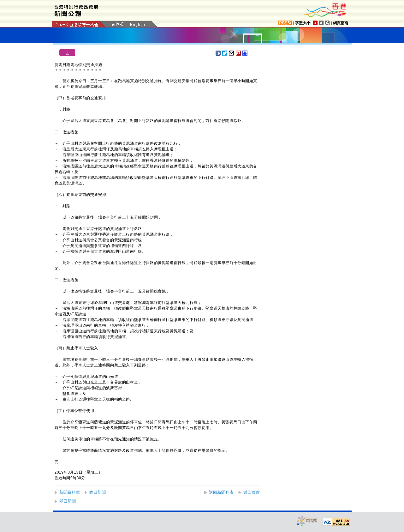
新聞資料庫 (70, 492)
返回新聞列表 (221, 492)
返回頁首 (252, 492)
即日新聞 (68, 501)
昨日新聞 (98, 492)
